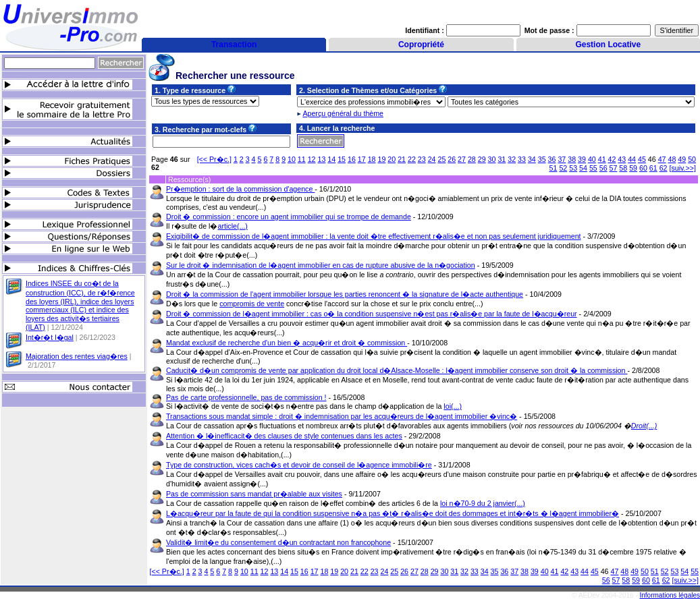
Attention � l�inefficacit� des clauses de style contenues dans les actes (284, 436)
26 (452, 159)
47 (662, 159)
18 (372, 159)
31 (502, 159)
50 (692, 159)
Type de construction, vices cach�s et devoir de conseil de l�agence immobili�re (299, 465)
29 (482, 159)
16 (352, 159)
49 (682, 159)
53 (573, 168)
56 (603, 168)
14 (331, 159)
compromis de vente (252, 304)
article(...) (233, 226)
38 (572, 159)
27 (462, 159)
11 (302, 159)
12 (312, 159)
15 (342, 159)
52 (563, 168)
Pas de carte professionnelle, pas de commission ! (246, 397)
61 (653, 168)
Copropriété (421, 45)
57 (614, 168)
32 (512, 159)
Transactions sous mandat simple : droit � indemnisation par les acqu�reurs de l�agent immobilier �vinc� (342, 416)
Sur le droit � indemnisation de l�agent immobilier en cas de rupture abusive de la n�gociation (321, 265)
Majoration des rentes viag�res (77, 356)
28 (472, 159)
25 (441, 159)
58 (623, 168)
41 (602, 159)
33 (522, 159)
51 (554, 168)
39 (582, 159)
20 (392, 159)
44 (632, 159)
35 (542, 159)
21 (402, 159)
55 (593, 168)
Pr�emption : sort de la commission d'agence (240, 189)
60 (643, 168)
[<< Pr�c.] (214, 159)
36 (552, 159)
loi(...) (453, 406)
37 (562, 159)
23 (422, 159)
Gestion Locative (608, 45)
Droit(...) (644, 426)
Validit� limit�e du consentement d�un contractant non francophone (278, 542)
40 (592, 159)
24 (432, 159)
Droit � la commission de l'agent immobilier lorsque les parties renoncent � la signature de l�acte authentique (345, 294)
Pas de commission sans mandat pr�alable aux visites (254, 494)
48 (672, 159)
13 (322, 159)
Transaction (234, 45)
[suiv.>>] (683, 168)
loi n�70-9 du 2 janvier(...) (483, 503)
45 (642, 159)
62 (664, 168)
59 (633, 168)
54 (583, 168)
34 (532, 159)
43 (622, 159)
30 (492, 159)
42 (612, 159)
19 (381, 159)
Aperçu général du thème (343, 113)
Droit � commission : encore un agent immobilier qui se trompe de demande (289, 217)
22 (412, 159)
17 (362, 159)
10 (292, 159)
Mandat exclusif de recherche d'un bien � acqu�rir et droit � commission (287, 343)
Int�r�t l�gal (50, 337)
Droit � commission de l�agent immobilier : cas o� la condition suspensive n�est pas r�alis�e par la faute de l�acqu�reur (372, 314)
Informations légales (670, 595)
